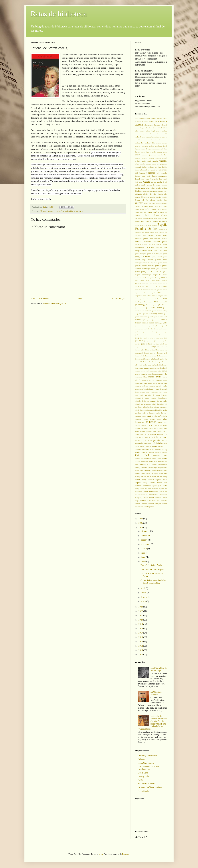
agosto (144, 549)
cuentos (139, 203)
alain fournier (140, 118)
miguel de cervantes (159, 401)
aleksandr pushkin (148, 122)
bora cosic (146, 176)
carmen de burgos (153, 185)
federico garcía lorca (144, 238)
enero (144, 601)
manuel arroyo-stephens (143, 371)
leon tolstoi (140, 359)
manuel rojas (152, 374)
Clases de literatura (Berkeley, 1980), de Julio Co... (153, 582)
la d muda (146, 353)
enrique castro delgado (144, 221)
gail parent (163, 254)
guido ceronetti (162, 269)
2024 (141, 527)
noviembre (146, 536)
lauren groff (163, 353)
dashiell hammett (142, 206)
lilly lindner (144, 362)
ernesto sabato (151, 225)
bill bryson (140, 173)
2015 (141, 642)
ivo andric (163, 302)
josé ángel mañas (156, 326)
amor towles (156, 137)
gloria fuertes (163, 263)
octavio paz (139, 428)
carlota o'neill (140, 185)
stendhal (151, 480)
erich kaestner (140, 225)
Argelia (155, 161)
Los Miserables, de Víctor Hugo (159, 669)
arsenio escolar (151, 164)
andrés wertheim (155, 146)
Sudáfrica (152, 483)
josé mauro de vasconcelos (145, 335)
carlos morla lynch (159, 182)
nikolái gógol (156, 419)
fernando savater (141, 244)
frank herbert (148, 251)
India (159, 293)
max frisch (139, 395)
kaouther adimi (158, 344)
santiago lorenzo (162, 468)
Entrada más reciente (40, 299)
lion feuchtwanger (155, 362)
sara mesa (147, 471)
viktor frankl (152, 501)
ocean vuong (163, 425)
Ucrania (151, 495)
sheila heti (149, 474)
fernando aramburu (143, 242)
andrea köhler (150, 143)
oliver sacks (149, 428)
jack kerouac (149, 305)
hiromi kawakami (153, 287)
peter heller (139, 437)
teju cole (148, 489)
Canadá (147, 182)
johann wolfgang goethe (153, 314)
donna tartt (164, 212)
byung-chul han (156, 179)
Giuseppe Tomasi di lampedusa (146, 263)
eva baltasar (160, 232)
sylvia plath (157, 486)
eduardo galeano (151, 215)
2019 (141, 624)
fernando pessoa (160, 242)
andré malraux (162, 140)
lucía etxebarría (153, 365)
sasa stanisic (156, 471)
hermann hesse (147, 284)
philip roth (158, 437)
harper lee (157, 275)
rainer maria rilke (160, 446)
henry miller (155, 281)
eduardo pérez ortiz (150, 218)
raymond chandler (148, 452)
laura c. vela (154, 353)
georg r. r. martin (143, 257)
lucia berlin (143, 365)
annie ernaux (157, 152)
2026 (141, 519)
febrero (144, 597)
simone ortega (162, 477)
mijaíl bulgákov (158, 404)
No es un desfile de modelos (150, 787)
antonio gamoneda (149, 155)
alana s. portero (151, 118)
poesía (157, 440)
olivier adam (158, 428)
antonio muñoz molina (151, 158)
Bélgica (165, 167)
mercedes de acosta (152, 395)
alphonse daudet (156, 134)
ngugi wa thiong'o (154, 416)
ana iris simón (140, 140)
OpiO (140, 780)
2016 (141, 637)
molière (147, 410)
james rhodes (140, 308)
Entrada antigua (118, 299)
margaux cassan (161, 380)
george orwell (157, 257)
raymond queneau (161, 452)
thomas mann (148, 492)
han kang (160, 272)
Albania (159, 118)
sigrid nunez (158, 474)
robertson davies (147, 462)
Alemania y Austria (48, 211)
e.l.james (138, 215)
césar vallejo (151, 188)
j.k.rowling (139, 305)
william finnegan (155, 504)
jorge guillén (163, 323)
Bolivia (138, 176)
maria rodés (153, 383)
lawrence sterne (151, 356)
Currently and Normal (147, 756)
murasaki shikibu (156, 410)
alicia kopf (150, 131)
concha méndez (162, 197)
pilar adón (147, 440)
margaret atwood (148, 380)
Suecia (160, 483)
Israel (165, 299)
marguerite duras (141, 383)
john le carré (159, 317)
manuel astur (157, 371)
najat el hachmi (148, 413)
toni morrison (143, 495)
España (162, 225)
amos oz (164, 137)
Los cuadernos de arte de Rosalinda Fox (149, 768)
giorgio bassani (148, 260)
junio (143, 557)
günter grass (140, 272)
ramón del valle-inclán (153, 449)
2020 (141, 620)
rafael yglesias (146, 446)
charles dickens (162, 188)
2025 (141, 523)
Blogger (126, 854)
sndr (101, 854)
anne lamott (146, 152)
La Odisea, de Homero (156, 693)
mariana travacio (155, 386)
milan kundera (148, 407)
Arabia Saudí (147, 161)
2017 (141, 633)
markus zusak (145, 392)
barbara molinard (148, 167)
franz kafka (157, 251)
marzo (144, 593)
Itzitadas (142, 759)
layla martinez (162, 356)
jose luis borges (162, 332)
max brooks (163, 392)
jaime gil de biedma (160, 305)
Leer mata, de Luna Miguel (152, 569)
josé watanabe (162, 335)
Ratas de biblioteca (59, 14)
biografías (60, 211)
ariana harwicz (140, 164)
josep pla (139, 338)
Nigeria (145, 419)
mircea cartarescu (160, 407)
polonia (164, 440)
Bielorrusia (163, 170)
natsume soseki (141, 416)
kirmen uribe (140, 350)
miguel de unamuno (143, 404)
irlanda (155, 296)
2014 (141, 646)
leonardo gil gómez (151, 359)
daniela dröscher (162, 203)
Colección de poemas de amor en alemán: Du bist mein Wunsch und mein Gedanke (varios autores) (153, 722)
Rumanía (142, 465)
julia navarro (159, 341)
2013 (141, 650)
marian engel (163, 383)
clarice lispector (150, 194)
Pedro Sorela (143, 791)
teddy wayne (140, 489)
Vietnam (143, 501)
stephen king (141, 483)
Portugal (138, 443)
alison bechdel (162, 131)
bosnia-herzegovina (160, 176)
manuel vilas (162, 374)
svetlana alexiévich (143, 486)
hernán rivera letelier (160, 284)
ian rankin (152, 290)
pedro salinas (145, 434)
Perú (166, 434)
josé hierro (139, 332)
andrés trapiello (142, 146)
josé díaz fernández (151, 329)
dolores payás (156, 209)
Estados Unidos (146, 229)
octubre (144, 540)
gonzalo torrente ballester (145, 266)
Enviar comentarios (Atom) (55, 304)
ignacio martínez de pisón (146, 293)
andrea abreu (140, 143)
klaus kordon (150, 350)
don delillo (145, 212)
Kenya (153, 347)
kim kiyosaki (162, 347)
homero (164, 287)
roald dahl (148, 458)
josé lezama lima (149, 332)
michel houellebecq (159, 398)
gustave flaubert (151, 272)
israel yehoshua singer (144, 302)
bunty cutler (145, 179)
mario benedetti (144, 389)
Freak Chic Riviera (146, 763)
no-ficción (69, 211)
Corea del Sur (142, 200)
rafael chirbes (158, 443)
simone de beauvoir (148, 477)
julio (143, 553)
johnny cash (147, 320)
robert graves (156, 458)
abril (143, 588)
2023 (141, 607)
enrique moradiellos (160, 221)
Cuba (166, 200)
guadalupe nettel (149, 269)
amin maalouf (147, 137)
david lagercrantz (156, 206)
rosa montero (159, 462)
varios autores (149, 498)
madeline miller (150, 368)
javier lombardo (146, 311)
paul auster (157, 431)
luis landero (163, 365)
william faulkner (141, 504)
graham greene (161, 266)
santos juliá (139, 471)
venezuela (159, 498)
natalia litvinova (161, 413)
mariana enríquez (142, 386)
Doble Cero (143, 773)
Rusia (149, 465)
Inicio (80, 299)
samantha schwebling (148, 468)
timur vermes (159, 492)
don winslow (154, 212)
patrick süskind (146, 431)
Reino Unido (143, 455)
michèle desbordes (142, 401)
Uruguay (139, 498)
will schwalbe (162, 501)
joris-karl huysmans (142, 326)
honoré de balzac (141, 290)
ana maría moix (151, 140)
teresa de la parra (158, 489)
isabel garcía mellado (143, 299)
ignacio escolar (162, 290)
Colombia (145, 197)
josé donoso (163, 329)
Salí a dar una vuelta (147, 784)
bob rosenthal (162, 173)
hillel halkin (140, 287)
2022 (141, 611)
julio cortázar (147, 344)
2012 (141, 654)
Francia (150, 247)
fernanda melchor (161, 238)
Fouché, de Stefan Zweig (151, 565)
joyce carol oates (157, 338)
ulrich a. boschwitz (161, 495)
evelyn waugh (162, 235)
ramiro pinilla (140, 449)
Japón (159, 308)
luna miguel (139, 368)
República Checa (160, 456)
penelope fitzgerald (157, 434)
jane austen (151, 308)
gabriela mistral (153, 254)
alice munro (140, 131)
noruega (143, 425)
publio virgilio (147, 443)
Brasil (137, 179)
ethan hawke (150, 232)
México (164, 395)
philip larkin (148, 437)
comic (152, 197)
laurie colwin (140, 356)
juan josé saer (149, 341)
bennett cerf (154, 170)
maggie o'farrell (162, 368)
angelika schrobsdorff (155, 149)
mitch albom (140, 410)
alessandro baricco (152, 125)
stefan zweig (78, 211)
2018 (141, 629)
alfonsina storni (151, 128)
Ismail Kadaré (157, 299)
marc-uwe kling (141, 377)
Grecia (138, 269)
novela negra (152, 425)
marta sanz (154, 392)
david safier (145, 209)
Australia (138, 167)
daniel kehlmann (149, 203)
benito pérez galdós (142, 170)
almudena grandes (142, 134)
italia (156, 302)
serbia (143, 474)
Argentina (163, 161)
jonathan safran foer (150, 323)
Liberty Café (143, 776)
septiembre (146, 544)
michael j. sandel (142, 398)
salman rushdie (158, 465)
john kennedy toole (146, 317)
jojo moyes (156, 320)
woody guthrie (149, 507)
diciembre (146, 531)
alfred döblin (163, 128)
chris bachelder (146, 191)
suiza (166, 483)
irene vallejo (147, 296)
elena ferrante (163, 218)
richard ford (139, 458)
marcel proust (155, 377)
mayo (144, 562)
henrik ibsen (145, 281)
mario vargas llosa (157, 389)
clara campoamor (157, 191)
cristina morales (156, 200)
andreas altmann (162, 143)
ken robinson (145, 347)
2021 (141, 616)
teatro (165, 486)
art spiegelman (162, 164)
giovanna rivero (161, 260)
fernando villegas (155, 244)
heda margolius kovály (152, 278)
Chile (137, 191)
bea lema (158, 167)
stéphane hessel (161, 480)
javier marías (157, 311)
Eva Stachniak (148, 235)
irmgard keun (163, 296)
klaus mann (160, 350)
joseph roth (147, 338)
